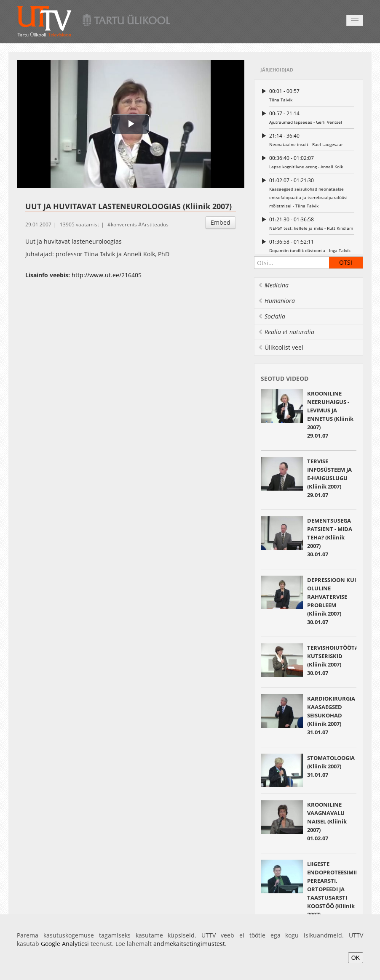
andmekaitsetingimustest (189, 944)
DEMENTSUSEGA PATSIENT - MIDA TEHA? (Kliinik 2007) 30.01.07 (330, 537)
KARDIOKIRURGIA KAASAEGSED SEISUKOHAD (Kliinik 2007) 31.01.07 (331, 715)
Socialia (272, 316)
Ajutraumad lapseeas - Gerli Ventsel (312, 117)
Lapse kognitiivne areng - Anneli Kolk (312, 162)
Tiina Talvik (312, 95)
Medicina (273, 285)
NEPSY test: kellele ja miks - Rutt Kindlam (312, 223)
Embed (221, 222)
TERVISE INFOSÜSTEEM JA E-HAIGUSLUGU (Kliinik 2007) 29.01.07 (329, 478)
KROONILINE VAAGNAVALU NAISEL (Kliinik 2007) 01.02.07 (327, 821)
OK (356, 958)
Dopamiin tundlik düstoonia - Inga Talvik (312, 246)
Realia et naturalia (286, 332)
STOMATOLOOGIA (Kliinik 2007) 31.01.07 (331, 766)
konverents (124, 224)
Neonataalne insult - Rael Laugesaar (312, 139)
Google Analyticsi (65, 944)
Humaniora (276, 301)
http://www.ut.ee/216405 (107, 275)
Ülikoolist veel (281, 347)
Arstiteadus (155, 224)
